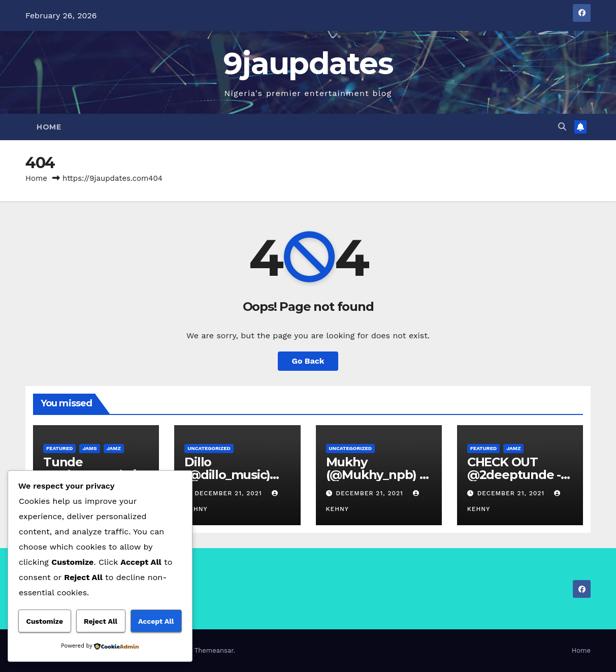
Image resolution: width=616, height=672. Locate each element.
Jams (89, 448)
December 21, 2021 (229, 493)
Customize (44, 621)
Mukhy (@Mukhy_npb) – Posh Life (376, 475)
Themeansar (214, 650)
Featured (59, 448)
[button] (562, 127)
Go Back (308, 361)
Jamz (114, 448)
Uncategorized (209, 448)
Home (49, 127)
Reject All (101, 621)
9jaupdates (308, 63)
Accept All (156, 621)
